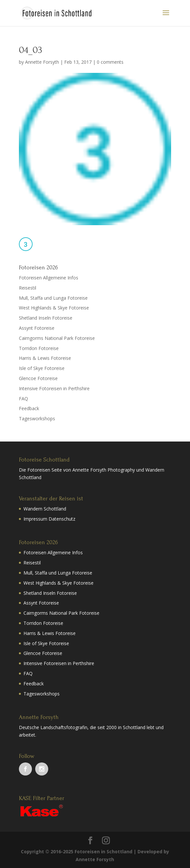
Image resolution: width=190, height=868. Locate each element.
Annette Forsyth (42, 62)
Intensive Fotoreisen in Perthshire (54, 388)
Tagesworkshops (37, 418)
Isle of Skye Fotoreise (42, 368)
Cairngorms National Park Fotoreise (57, 338)
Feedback (29, 408)
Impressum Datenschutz (49, 519)
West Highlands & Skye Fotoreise (54, 308)
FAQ (23, 399)
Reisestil (28, 288)
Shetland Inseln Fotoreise (46, 318)
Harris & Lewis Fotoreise (45, 358)
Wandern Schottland (45, 509)
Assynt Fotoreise (37, 328)
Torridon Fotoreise (39, 348)
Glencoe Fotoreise (38, 378)
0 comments (110, 62)
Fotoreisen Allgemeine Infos (49, 278)
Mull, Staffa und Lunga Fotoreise (53, 298)
